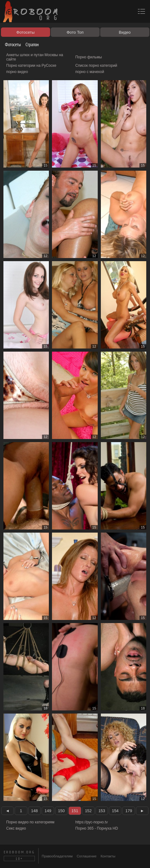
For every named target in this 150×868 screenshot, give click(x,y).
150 (61, 811)
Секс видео (16, 828)
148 (35, 811)
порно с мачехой (90, 72)
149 (48, 811)
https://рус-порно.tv (91, 822)
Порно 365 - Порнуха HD (97, 828)
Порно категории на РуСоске (31, 66)
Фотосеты (11, 44)
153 (102, 811)
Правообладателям (57, 856)
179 (129, 811)
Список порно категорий (96, 66)
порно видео (17, 72)
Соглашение (87, 856)
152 (88, 811)
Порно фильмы (89, 57)
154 (115, 811)
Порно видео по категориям (30, 822)
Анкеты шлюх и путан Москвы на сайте (35, 57)
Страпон (30, 44)
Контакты (108, 856)
